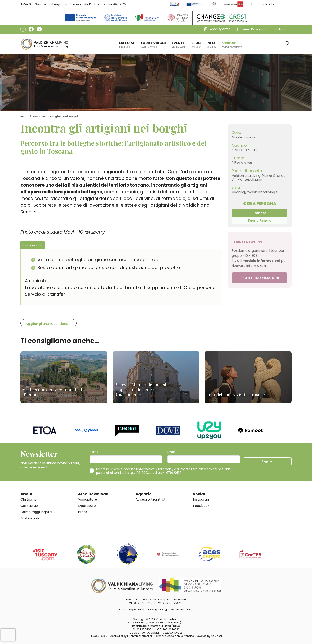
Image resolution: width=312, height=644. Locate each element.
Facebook (201, 506)
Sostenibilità (30, 518)
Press (82, 512)
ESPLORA (127, 44)
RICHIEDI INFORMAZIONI (260, 278)
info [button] (212, 44)
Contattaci (29, 506)
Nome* (95, 452)
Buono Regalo (260, 220)
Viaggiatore (88, 499)
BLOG (196, 44)
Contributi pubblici (140, 636)
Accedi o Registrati (151, 499)
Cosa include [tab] (33, 245)
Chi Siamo (29, 499)
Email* (172, 452)
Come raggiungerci (36, 512)
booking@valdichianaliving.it (255, 192)
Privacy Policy (98, 636)
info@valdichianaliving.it (143, 610)
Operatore (87, 506)
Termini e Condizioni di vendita (174, 636)
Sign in (268, 461)
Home (24, 117)
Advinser (217, 636)
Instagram (202, 499)
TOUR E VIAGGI (153, 44)
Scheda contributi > (263, 4)
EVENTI (179, 44)
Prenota (260, 213)
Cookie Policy (118, 636)
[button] (253, 29)
